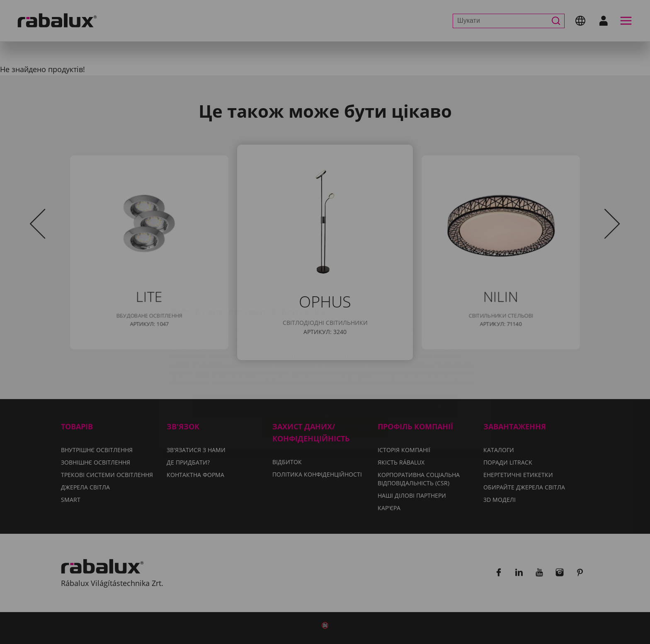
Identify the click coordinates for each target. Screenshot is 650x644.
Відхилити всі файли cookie (394, 360)
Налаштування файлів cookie (260, 360)
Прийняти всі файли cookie (325, 381)
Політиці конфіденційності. (433, 335)
